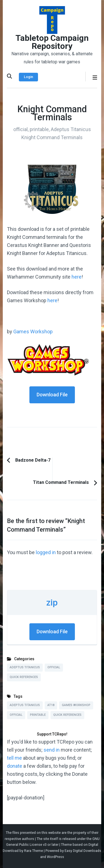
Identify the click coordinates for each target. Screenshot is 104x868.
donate (15, 766)
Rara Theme (34, 851)
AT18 (51, 705)
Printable (38, 715)
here (77, 277)
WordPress (55, 857)
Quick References (24, 677)
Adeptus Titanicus (25, 667)
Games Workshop (33, 332)
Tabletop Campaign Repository (52, 42)
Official (54, 667)
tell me (14, 758)
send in (52, 750)
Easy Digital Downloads (83, 851)
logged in (46, 552)
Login (28, 77)
